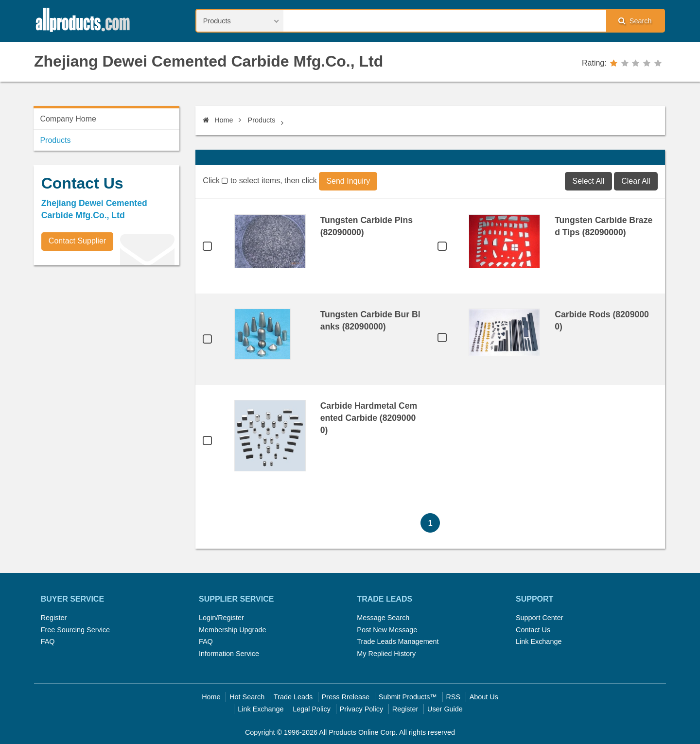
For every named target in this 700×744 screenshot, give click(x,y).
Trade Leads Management (398, 641)
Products (262, 120)
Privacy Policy (362, 709)
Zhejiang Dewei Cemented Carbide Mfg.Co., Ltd (209, 61)
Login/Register (221, 618)
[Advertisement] (106, 341)
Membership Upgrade (232, 630)
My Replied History (386, 654)
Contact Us (533, 630)
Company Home (68, 119)
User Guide (445, 709)
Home (218, 120)
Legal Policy (312, 709)
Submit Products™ (408, 697)
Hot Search (247, 697)
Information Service (229, 654)
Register (54, 618)
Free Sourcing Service (75, 630)
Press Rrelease (346, 697)
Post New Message (387, 630)
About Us (484, 697)
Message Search (383, 618)
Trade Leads (293, 697)
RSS (453, 697)
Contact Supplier (77, 241)
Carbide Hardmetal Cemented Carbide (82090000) (369, 418)
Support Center (540, 618)
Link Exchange (539, 641)
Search (635, 21)
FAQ (48, 641)
